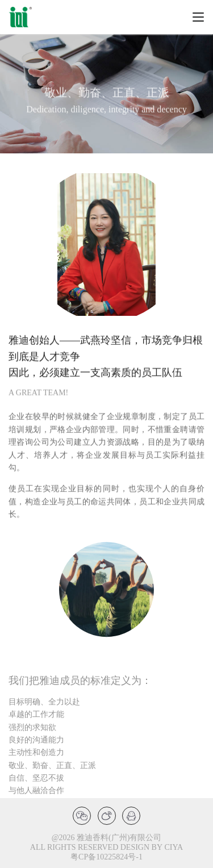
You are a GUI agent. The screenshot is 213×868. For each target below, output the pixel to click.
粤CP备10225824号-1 (106, 857)
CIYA (174, 847)
